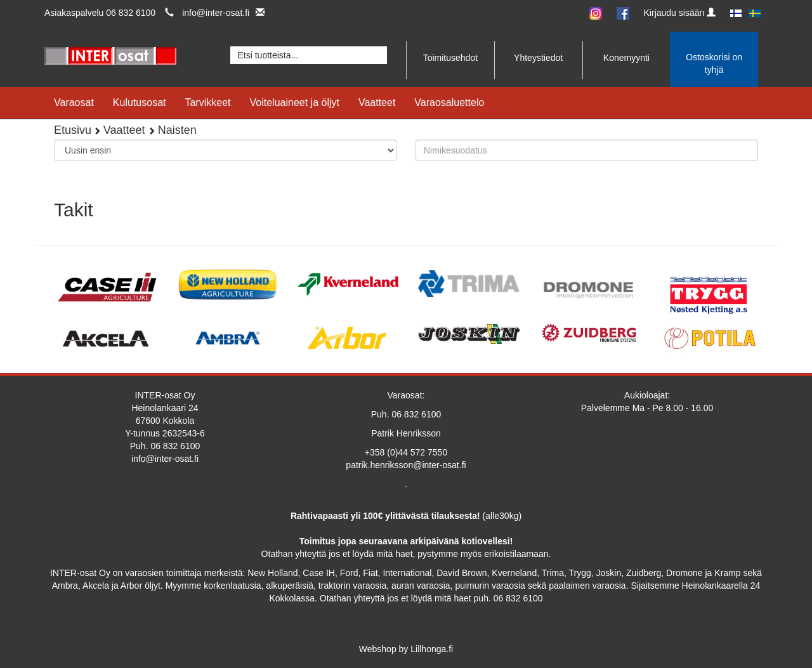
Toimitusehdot (450, 58)
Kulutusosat (140, 102)
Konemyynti (626, 58)
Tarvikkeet (207, 102)
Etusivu (73, 130)
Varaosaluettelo (449, 102)
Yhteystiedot (538, 58)
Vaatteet (377, 102)
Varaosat (74, 102)
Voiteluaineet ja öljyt (295, 102)
